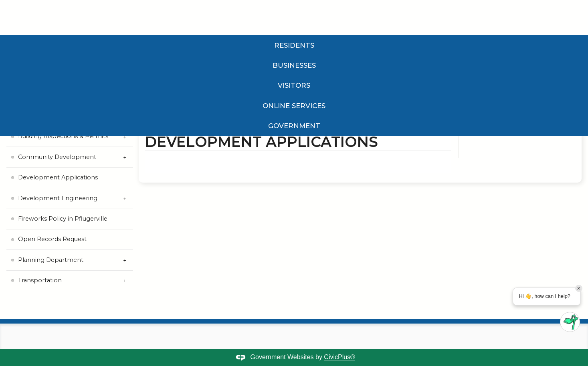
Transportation (40, 280)
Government (387, 45)
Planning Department (51, 260)
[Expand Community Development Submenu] (125, 157)
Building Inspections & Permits (63, 136)
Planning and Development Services (289, 114)
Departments (220, 114)
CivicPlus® (339, 357)
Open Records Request (52, 239)
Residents (40, 45)
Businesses (122, 45)
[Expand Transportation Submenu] (125, 281)
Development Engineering (58, 198)
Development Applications (58, 177)
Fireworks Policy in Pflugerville (63, 219)
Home (153, 114)
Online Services (289, 45)
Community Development (57, 157)
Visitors (201, 45)
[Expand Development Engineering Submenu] (125, 198)
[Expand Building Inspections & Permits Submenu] (125, 137)
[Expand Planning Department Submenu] (125, 260)
